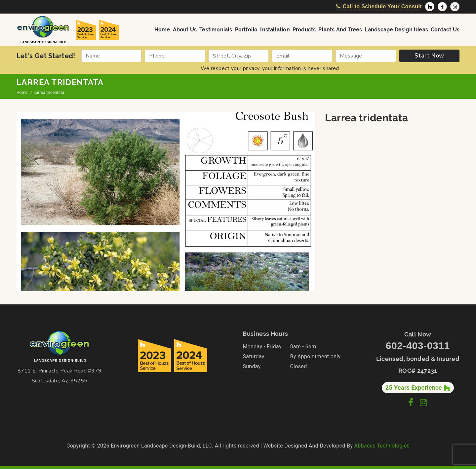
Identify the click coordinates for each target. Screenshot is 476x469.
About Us (185, 29)
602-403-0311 (418, 346)
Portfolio (246, 29)
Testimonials (216, 29)
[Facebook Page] (442, 7)
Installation (275, 29)
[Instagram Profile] (455, 7)
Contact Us (445, 29)
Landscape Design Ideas (397, 29)
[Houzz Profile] (430, 7)
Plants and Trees (340, 29)
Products (304, 29)
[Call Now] (379, 7)
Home (162, 29)
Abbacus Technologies (382, 446)
